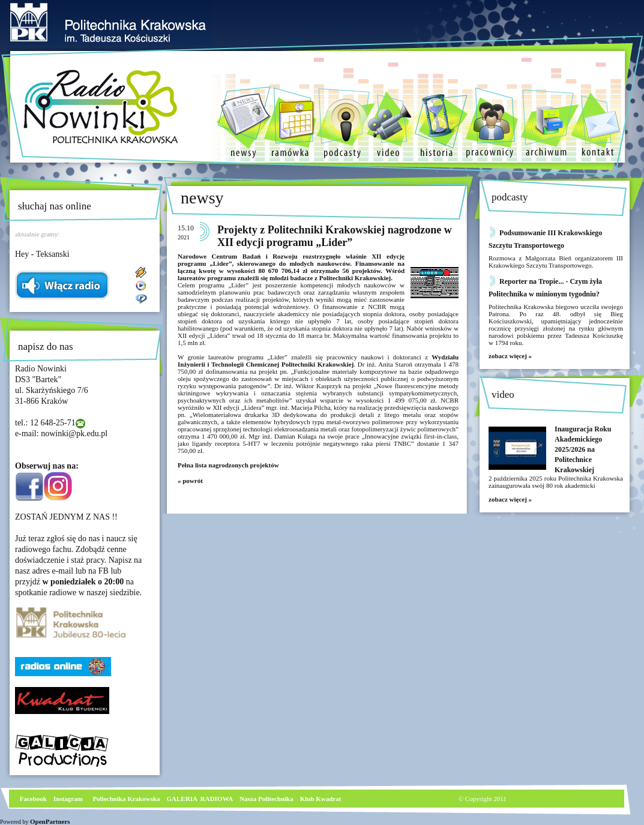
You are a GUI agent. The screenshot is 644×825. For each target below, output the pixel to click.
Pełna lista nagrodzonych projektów (229, 465)
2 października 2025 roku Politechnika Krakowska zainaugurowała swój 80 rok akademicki (556, 482)
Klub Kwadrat (321, 799)
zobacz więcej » (510, 356)
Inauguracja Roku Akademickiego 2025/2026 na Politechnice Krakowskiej (583, 449)
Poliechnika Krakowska (127, 799)
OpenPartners (50, 821)
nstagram (69, 799)
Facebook (32, 799)
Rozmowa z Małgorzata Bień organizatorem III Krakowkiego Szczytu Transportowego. (556, 262)
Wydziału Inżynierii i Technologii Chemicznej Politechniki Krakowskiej (318, 361)
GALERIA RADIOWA (200, 799)
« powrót (190, 481)
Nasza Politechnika (266, 799)
